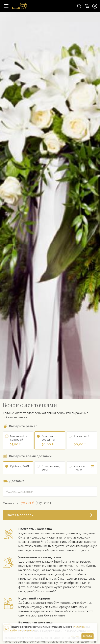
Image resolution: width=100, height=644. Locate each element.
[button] (50, 502)
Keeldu (75, 636)
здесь (91, 618)
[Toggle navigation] (6, 6)
